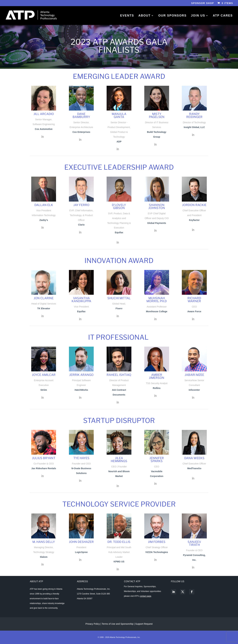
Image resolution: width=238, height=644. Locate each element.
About (144, 16)
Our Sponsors (172, 16)
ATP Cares (223, 16)
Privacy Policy (93, 624)
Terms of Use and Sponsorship (118, 624)
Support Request (144, 624)
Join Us (198, 16)
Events (127, 16)
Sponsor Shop (203, 3)
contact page (146, 596)
